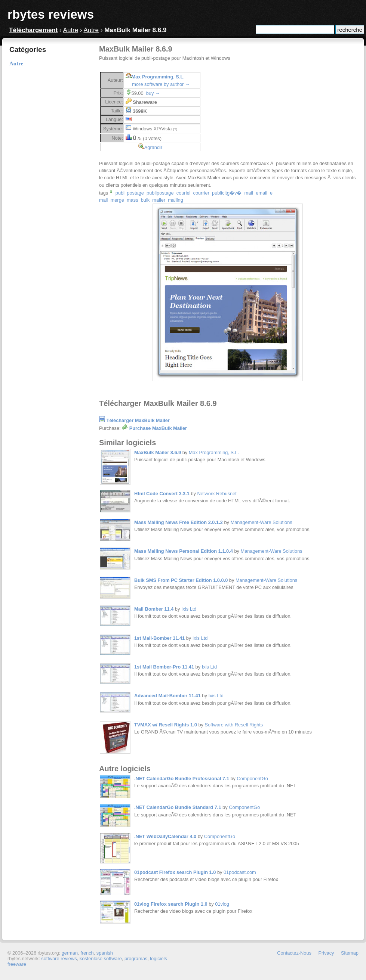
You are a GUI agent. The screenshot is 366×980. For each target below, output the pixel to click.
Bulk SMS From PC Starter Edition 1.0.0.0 (181, 580)
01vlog (222, 904)
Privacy (326, 953)
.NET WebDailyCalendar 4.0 (165, 836)
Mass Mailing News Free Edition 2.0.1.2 (179, 522)
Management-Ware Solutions (261, 522)
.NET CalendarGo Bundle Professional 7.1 (182, 779)
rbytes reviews (51, 14)
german (70, 953)
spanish (105, 953)
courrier (201, 193)
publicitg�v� (227, 193)
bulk (145, 200)
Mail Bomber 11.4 (154, 609)
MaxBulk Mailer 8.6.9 (158, 452)
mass (133, 200)
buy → (153, 93)
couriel (184, 193)
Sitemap (350, 953)
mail (249, 193)
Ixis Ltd (189, 609)
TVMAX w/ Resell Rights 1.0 (166, 725)
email (262, 193)
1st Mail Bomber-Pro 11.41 (164, 667)
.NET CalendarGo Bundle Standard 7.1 (178, 807)
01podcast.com (240, 872)
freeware (17, 964)
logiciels (159, 959)
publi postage (130, 193)
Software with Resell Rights (234, 725)
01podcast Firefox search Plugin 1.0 (175, 872)
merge (117, 200)
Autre (71, 30)
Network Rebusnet (217, 494)
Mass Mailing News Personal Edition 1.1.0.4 (184, 551)
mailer (159, 200)
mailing (176, 200)
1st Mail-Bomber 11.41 (159, 638)
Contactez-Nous (294, 953)
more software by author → (161, 84)
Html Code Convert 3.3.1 (162, 494)
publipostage (160, 193)
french (87, 953)
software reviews (59, 959)
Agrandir (153, 147)
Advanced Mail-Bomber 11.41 (167, 696)
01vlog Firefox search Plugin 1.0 (171, 904)
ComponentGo (253, 779)
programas (136, 959)
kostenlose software (101, 959)
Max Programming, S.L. (158, 77)
